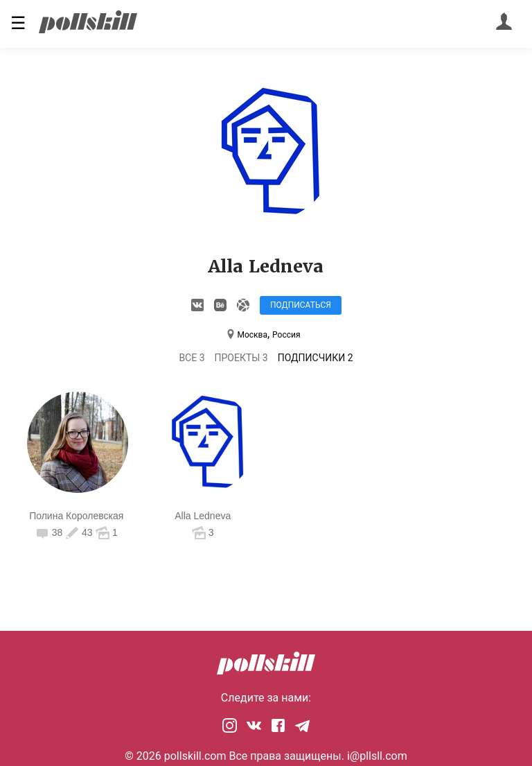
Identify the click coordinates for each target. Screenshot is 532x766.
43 (79, 532)
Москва (252, 335)
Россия (286, 335)
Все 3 (192, 358)
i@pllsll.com (377, 756)
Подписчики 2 (316, 358)
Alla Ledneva (203, 516)
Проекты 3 (241, 358)
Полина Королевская (76, 516)
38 (50, 532)
